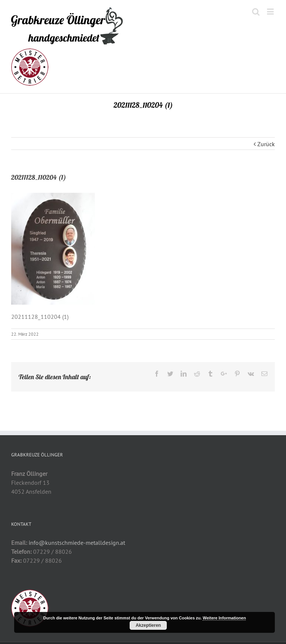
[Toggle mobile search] (256, 11)
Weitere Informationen (224, 618)
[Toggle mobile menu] (271, 11)
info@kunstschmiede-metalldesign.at (77, 543)
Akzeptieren (148, 625)
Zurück (266, 144)
